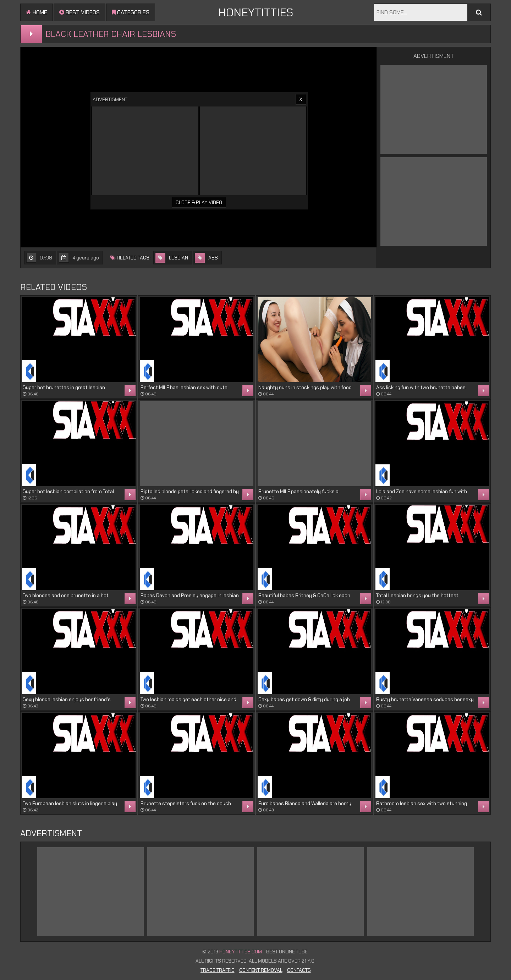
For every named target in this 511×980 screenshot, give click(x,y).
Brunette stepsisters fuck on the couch (186, 803)
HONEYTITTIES (256, 12)
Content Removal (261, 970)
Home (37, 12)
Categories (131, 12)
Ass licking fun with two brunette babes (421, 387)
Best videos (79, 12)
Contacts (299, 970)
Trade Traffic (218, 970)
